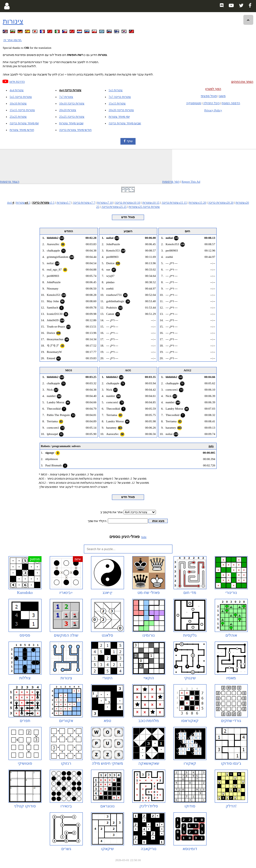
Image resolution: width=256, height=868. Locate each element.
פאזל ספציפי (209, 96)
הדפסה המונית (231, 103)
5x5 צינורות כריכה (21, 97)
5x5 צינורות (116, 90)
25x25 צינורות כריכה (72, 117)
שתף (130, 141)
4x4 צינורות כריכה (70, 90)
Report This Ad (191, 182)
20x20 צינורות (68, 110)
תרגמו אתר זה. (13, 40)
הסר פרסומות (171, 182)
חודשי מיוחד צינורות (22, 130)
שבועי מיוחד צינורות (71, 123)
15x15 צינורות (117, 103)
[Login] (7, 6)
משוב (222, 96)
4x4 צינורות (17, 90)
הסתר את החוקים (242, 82)
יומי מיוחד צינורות (119, 117)
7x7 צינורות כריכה (120, 97)
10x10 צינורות (18, 103)
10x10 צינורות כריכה (72, 103)
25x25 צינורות (18, 117)
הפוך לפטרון (213, 89)
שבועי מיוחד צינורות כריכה (125, 123)
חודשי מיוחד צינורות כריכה (75, 130)
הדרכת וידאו (17, 82)
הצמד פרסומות (10, 182)
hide (144, 537)
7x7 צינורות (66, 97)
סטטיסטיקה (194, 103)
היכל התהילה (211, 103)
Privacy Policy (213, 110)
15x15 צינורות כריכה (22, 110)
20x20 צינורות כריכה (121, 110)
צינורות (13, 21)
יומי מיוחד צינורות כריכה (24, 123)
